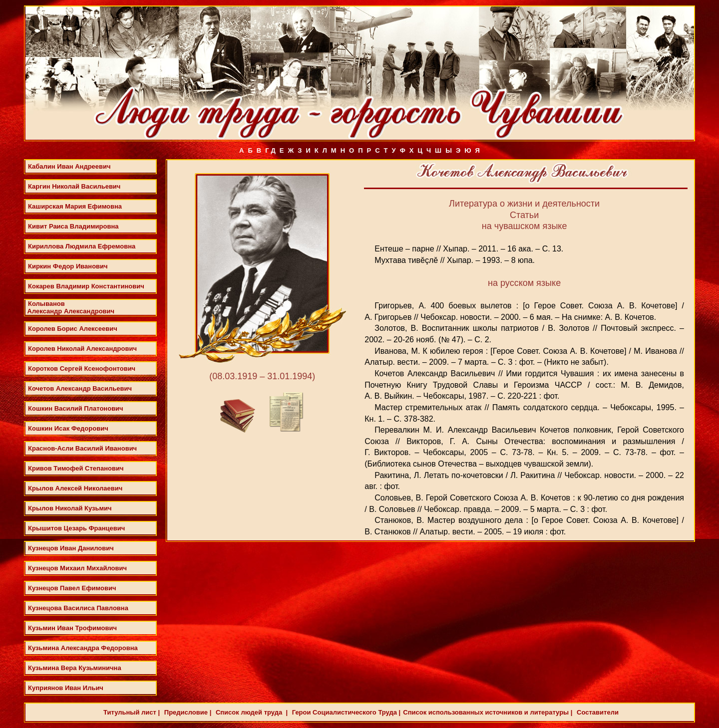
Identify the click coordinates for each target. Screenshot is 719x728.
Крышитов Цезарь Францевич (76, 528)
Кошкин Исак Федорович (68, 428)
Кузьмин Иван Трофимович (72, 628)
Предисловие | (187, 712)
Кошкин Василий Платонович (76, 408)
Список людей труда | (251, 712)
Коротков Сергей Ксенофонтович (82, 368)
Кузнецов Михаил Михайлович (77, 568)
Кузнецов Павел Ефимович (72, 588)
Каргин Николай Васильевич (74, 186)
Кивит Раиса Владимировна (73, 226)
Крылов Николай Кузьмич (70, 508)
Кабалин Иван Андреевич (69, 166)
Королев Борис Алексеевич (73, 329)
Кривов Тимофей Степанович (76, 468)
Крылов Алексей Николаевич (75, 488)
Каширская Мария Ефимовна (75, 206)
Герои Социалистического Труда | (345, 712)
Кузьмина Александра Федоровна (83, 648)
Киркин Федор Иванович (68, 266)
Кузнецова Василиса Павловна (78, 608)
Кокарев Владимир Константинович (86, 286)
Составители (596, 712)
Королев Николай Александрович (82, 349)
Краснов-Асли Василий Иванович (82, 448)
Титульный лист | (132, 712)
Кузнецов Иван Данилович (71, 548)
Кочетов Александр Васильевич (80, 388)
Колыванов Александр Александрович (70, 307)
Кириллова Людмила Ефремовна (82, 246)
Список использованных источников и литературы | (488, 712)
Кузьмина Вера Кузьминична (75, 668)
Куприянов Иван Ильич (66, 688)
